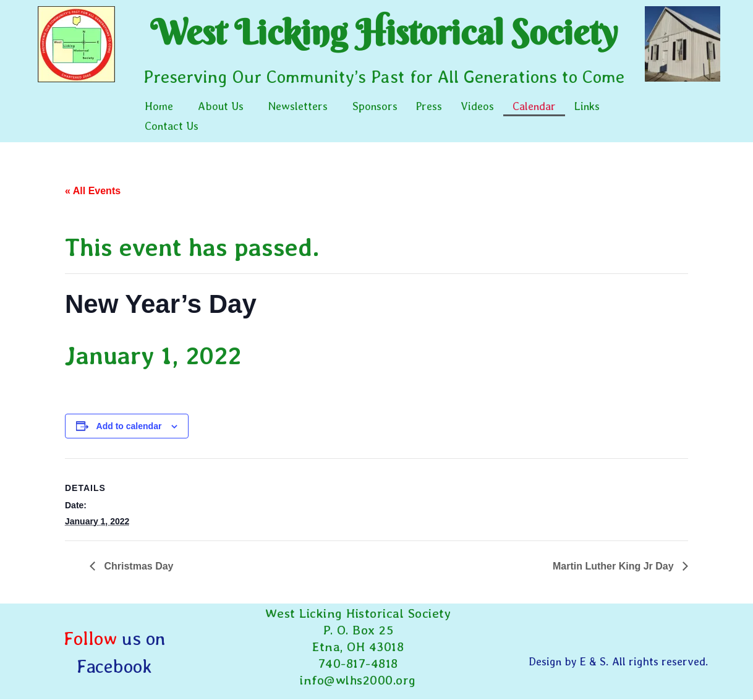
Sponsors (375, 106)
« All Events (93, 191)
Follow (90, 638)
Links (587, 106)
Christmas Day (138, 566)
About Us (221, 106)
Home (159, 106)
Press (429, 106)
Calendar (534, 106)
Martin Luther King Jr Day (615, 566)
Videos (477, 106)
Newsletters (298, 106)
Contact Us (172, 126)
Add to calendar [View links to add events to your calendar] (129, 426)
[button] (162, 106)
